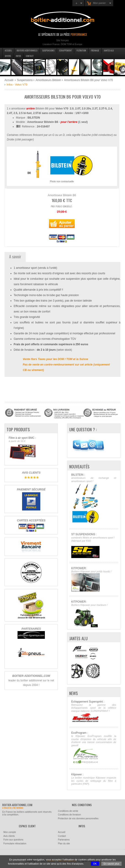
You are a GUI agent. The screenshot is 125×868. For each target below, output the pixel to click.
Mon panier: (97, 3)
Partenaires (64, 840)
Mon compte (10, 832)
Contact (30, 56)
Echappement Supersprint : (94, 711)
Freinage (95, 51)
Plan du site (64, 844)
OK (95, 864)
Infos (18, 56)
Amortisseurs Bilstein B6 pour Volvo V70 (88, 80)
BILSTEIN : (94, 499)
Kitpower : (94, 779)
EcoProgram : (94, 748)
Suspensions (48, 51)
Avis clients (9, 836)
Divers (8, 56)
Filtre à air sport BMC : (31, 449)
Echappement (65, 51)
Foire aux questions (13, 840)
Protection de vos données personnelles (78, 819)
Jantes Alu (109, 51)
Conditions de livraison (70, 815)
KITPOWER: (94, 579)
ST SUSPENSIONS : (94, 545)
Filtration (81, 51)
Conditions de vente (68, 811)
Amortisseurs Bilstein (48, 80)
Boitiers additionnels (27, 51)
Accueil (8, 51)
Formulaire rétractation (15, 844)
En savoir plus (111, 864)
